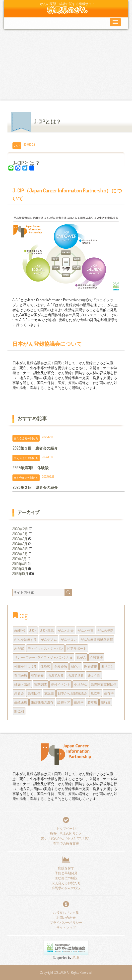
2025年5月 (20, 539)
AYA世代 (20, 630)
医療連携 (91, 666)
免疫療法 (61, 666)
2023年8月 (20, 549)
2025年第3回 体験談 (31, 468)
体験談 (45, 666)
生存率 (109, 693)
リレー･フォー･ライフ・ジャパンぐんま (43, 657)
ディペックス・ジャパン (45, 648)
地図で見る (76, 675)
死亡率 (96, 693)
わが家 (19, 648)
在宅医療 (21, 675)
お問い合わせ (66, 917)
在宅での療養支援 (66, 843)
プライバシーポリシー (66, 922)
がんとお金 (66, 630)
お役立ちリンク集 (66, 912)
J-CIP (17, 145)
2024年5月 (20, 544)
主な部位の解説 (66, 878)
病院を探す (66, 868)
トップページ (66, 828)
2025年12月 (20, 529)
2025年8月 (20, 534)
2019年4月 (20, 564)
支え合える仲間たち (26, 438)
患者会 (19, 693)
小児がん (80, 684)
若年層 (92, 702)
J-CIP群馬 (47, 630)
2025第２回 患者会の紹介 (35, 487)
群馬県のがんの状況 (66, 888)
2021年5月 (20, 559)
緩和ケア (64, 702)
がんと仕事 (86, 630)
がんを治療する (26, 639)
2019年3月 (20, 569)
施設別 (49, 693)
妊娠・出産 (22, 684)
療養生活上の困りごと (66, 833)
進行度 (106, 702)
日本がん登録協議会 (72, 693)
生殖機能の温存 (42, 702)
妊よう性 (94, 675)
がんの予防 (105, 630)
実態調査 (41, 684)
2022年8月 (20, 554)
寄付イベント (61, 684)
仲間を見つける (26, 666)
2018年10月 (20, 574)
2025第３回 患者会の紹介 (35, 448)
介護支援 (96, 657)
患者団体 (34, 693)
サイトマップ (66, 927)
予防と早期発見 (66, 873)
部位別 (19, 711)
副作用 (76, 666)
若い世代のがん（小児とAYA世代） (66, 838)
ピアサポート (77, 648)
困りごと (107, 666)
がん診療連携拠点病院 (97, 639)
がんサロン (69, 639)
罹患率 (79, 702)
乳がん (81, 657)
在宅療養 (37, 675)
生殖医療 (21, 702)
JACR (75, 957)
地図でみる (56, 675)
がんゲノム (49, 639)
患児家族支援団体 (104, 684)
